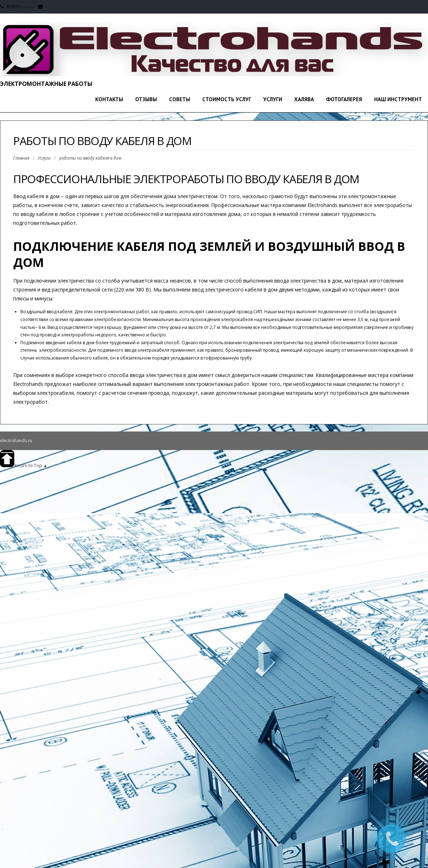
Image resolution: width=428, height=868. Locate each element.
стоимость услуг (227, 99)
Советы (180, 99)
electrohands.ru (16, 441)
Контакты (109, 99)
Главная (21, 158)
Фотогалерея (344, 99)
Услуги (273, 99)
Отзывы (146, 99)
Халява (304, 99)
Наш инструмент (398, 99)
